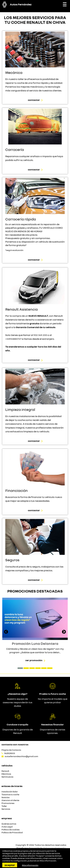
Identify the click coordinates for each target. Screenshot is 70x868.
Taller (4, 806)
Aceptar (10, 865)
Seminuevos (7, 777)
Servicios (6, 809)
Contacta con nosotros (15, 744)
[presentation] (6, 632)
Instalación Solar (10, 792)
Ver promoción (34, 660)
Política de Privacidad (12, 833)
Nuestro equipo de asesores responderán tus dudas (17, 702)
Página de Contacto (11, 750)
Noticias (6, 797)
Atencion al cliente (10, 800)
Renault (5, 771)
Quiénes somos (9, 824)
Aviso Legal (7, 827)
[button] (20, 668)
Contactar (34, 100)
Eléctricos (6, 774)
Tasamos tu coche (10, 795)
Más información (48, 861)
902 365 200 (40, 335)
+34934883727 (13, 339)
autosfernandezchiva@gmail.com (21, 756)
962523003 (10, 753)
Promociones (8, 803)
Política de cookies (11, 830)
